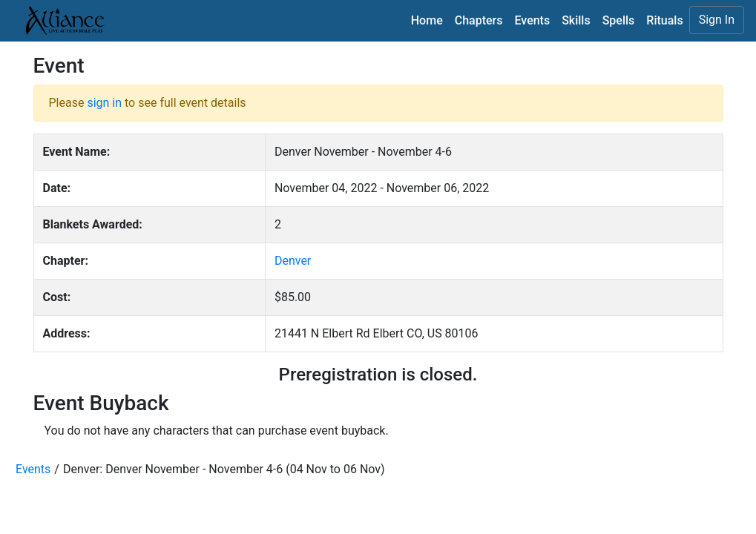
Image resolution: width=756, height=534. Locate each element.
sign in (104, 103)
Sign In (717, 20)
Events (532, 20)
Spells (619, 20)
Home (427, 20)
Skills (576, 20)
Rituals (664, 20)
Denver (293, 261)
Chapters (479, 20)
